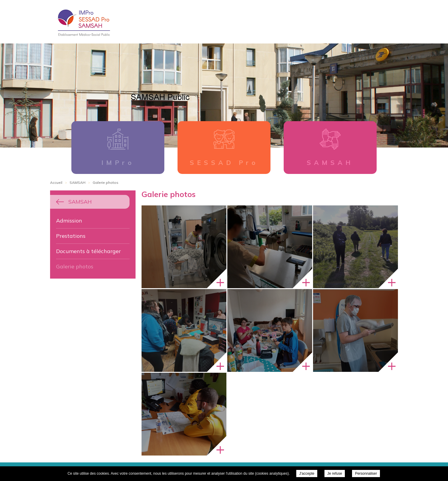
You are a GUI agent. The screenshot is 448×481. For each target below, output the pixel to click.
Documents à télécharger (88, 251)
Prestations (71, 236)
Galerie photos (75, 266)
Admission (69, 221)
